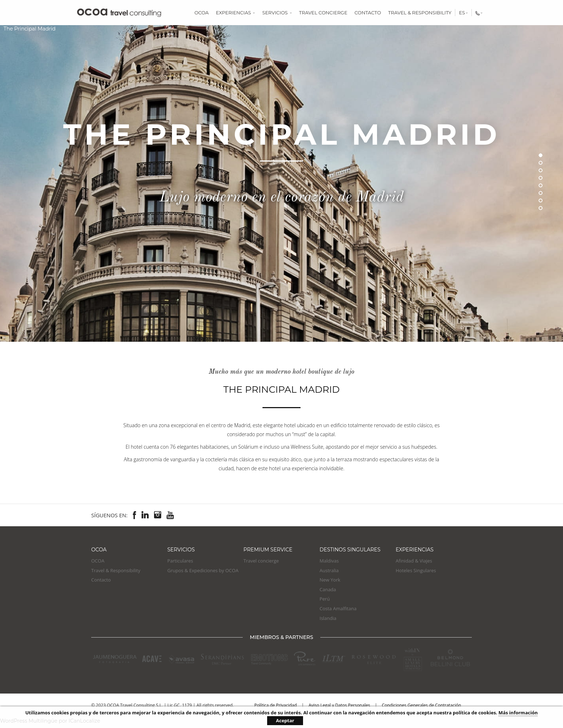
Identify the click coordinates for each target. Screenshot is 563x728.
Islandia (328, 618)
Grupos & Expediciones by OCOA (203, 570)
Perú (325, 599)
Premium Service (268, 550)
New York (330, 580)
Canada (328, 589)
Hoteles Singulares (416, 570)
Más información (518, 713)
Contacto (368, 13)
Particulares (180, 561)
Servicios (277, 13)
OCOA (201, 13)
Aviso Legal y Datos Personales (339, 705)
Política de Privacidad (275, 705)
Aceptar (285, 720)
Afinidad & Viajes (414, 561)
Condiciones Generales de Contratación (421, 705)
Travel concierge (323, 13)
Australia (329, 570)
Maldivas (329, 561)
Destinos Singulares (350, 550)
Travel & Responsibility (420, 13)
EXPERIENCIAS (415, 550)
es (463, 13)
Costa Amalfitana (338, 608)
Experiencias (235, 13)
